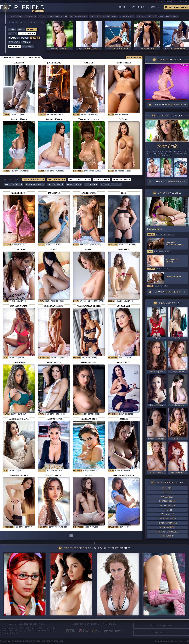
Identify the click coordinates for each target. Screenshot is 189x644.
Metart (35, 38)
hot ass (42, 115)
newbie (151, 235)
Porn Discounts (111, 184)
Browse (168, 105)
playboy (7, 245)
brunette (15, 115)
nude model (44, 358)
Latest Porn (56, 184)
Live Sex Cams (15, 17)
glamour (86, 358)
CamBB (155, 7)
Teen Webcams (164, 2)
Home (122, 7)
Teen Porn (31, 17)
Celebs (13, 34)
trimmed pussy (57, 301)
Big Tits (43, 17)
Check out (169, 182)
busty (6, 115)
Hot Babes (167, 536)
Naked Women (14, 184)
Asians (21, 30)
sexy (94, 358)
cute (6, 301)
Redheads (14, 42)
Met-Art (167, 488)
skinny (111, 301)
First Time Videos (58, 17)
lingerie (77, 358)
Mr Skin (167, 510)
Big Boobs (78, 171)
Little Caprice (27, 34)
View (168, 292)
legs (87, 527)
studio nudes (86, 301)
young (12, 301)
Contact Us (161, 633)
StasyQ (167, 493)
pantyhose (78, 527)
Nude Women (167, 528)
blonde (151, 269)
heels (157, 286)
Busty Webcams (181, 2)
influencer (52, 471)
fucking (24, 171)
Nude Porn (74, 184)
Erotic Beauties (79, 180)
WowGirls (167, 497)
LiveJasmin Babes (22, 2)
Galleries (138, 7)
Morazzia (91, 184)
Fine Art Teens (35, 184)
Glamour (14, 38)
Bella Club (167, 514)
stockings (61, 414)
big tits (42, 471)
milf (47, 301)
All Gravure (167, 506)
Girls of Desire (167, 519)
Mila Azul (15, 47)
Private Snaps (144, 17)
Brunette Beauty (92, 171)
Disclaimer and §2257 (179, 641)
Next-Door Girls (79, 17)
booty (94, 115)
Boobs (25, 38)
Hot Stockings (110, 17)
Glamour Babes (167, 523)
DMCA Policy (161, 641)
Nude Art (95, 17)
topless (94, 527)
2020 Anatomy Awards (166, 17)
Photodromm (167, 501)
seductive (85, 245)
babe (23, 115)
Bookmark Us (134, 58)
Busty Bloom (39, 2)
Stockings (28, 47)
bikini (21, 358)
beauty (61, 115)
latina (76, 115)
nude (129, 358)
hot (25, 245)
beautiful (78, 414)
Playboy (32, 30)
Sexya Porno (122, 180)
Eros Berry (101, 180)
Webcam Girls (177, 7)
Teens (12, 30)
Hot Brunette (122, 115)
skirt (121, 414)
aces (128, 171)
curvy (132, 245)
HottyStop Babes (167, 532)
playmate (78, 471)
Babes (111, 115)
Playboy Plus (127, 17)
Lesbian (26, 42)
